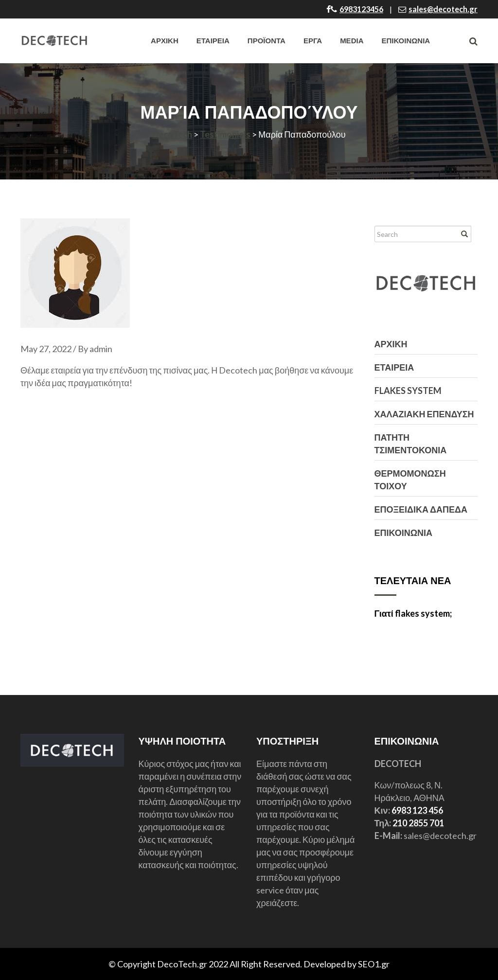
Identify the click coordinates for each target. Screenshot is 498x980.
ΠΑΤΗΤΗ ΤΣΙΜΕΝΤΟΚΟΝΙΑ (411, 444)
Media (352, 41)
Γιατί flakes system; (413, 613)
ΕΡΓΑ (313, 41)
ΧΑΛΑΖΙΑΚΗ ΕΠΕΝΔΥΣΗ (424, 414)
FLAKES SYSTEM (408, 391)
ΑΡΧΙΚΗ (165, 41)
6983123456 (361, 9)
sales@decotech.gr (443, 9)
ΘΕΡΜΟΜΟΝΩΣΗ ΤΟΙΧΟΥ (410, 480)
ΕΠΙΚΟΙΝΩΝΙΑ (406, 41)
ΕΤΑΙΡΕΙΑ (213, 41)
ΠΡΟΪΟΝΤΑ (267, 41)
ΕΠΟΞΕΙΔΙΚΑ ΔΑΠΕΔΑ (421, 509)
